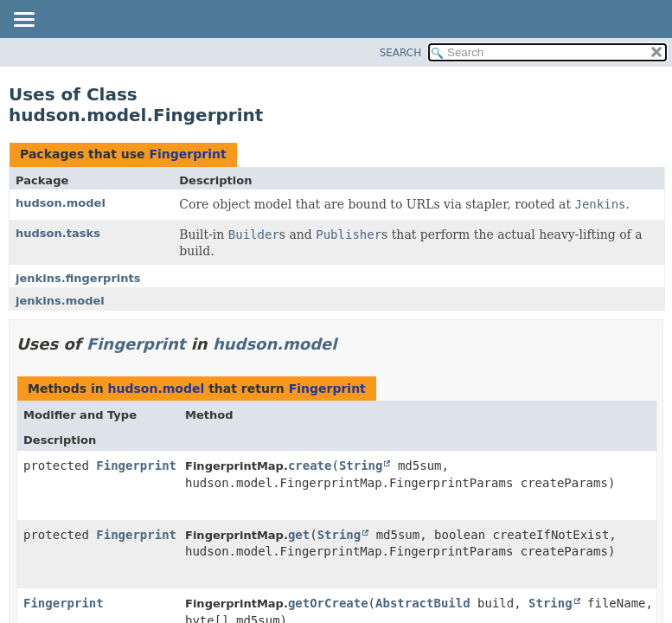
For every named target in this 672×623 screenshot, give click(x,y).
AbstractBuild (423, 603)
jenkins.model (60, 301)
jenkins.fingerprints (78, 278)
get (299, 535)
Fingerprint (187, 154)
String (361, 466)
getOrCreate (328, 603)
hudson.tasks (58, 233)
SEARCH (401, 53)
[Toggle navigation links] (23, 21)
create (310, 466)
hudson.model (61, 203)
